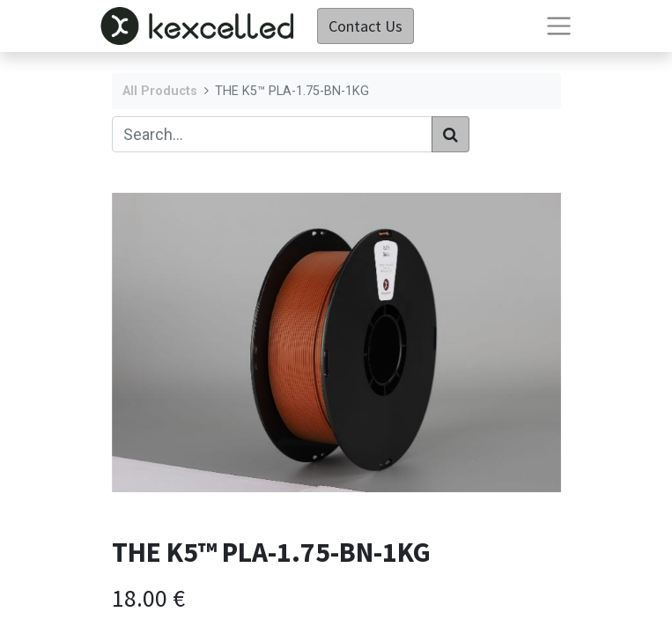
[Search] (450, 134)
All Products (160, 91)
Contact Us (366, 26)
